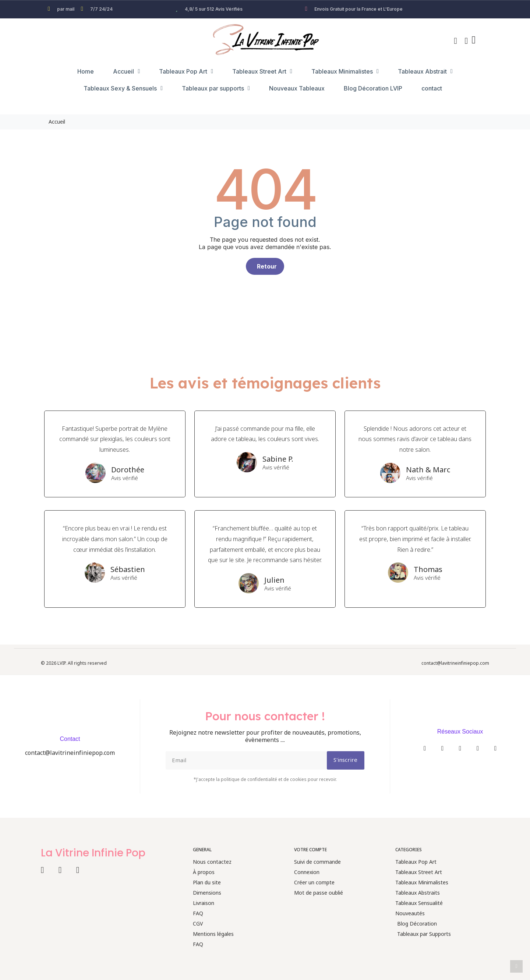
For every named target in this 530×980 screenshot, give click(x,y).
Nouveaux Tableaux (297, 88)
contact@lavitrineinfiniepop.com (455, 663)
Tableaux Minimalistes (345, 71)
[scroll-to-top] (516, 966)
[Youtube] (478, 748)
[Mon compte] (467, 41)
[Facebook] (425, 748)
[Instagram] (442, 748)
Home (86, 71)
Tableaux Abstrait (425, 71)
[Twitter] (460, 748)
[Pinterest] (495, 748)
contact (432, 88)
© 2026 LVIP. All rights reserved (74, 663)
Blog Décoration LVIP (373, 88)
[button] (456, 41)
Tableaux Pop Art (186, 71)
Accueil (126, 71)
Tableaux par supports (216, 88)
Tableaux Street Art (262, 71)
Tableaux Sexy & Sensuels (123, 88)
